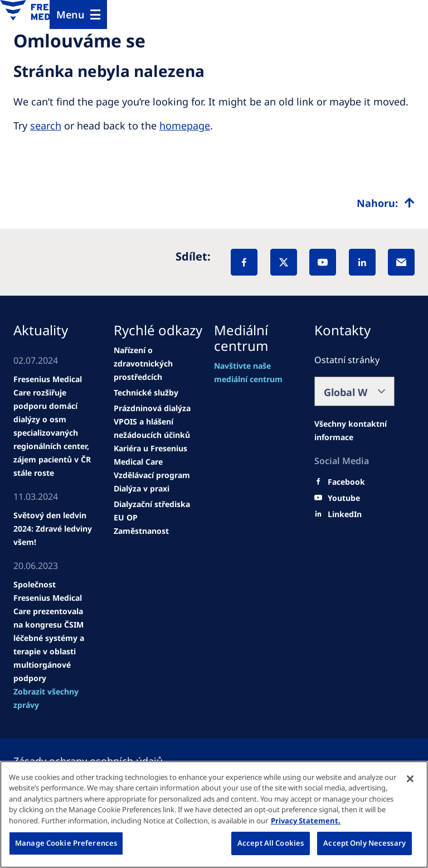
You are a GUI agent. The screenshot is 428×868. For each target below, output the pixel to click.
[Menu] (78, 15)
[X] (284, 262)
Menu (70, 15)
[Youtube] (344, 498)
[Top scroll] (386, 203)
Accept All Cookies (271, 843)
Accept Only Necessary (364, 843)
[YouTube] (323, 262)
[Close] (410, 779)
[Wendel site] (53, 426)
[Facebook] (244, 262)
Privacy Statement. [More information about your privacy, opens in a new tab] (306, 821)
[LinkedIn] (362, 262)
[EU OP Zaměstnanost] (154, 524)
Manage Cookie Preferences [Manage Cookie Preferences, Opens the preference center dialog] (66, 843)
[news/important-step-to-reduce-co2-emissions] (53, 529)
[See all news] (53, 698)
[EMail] (401, 262)
